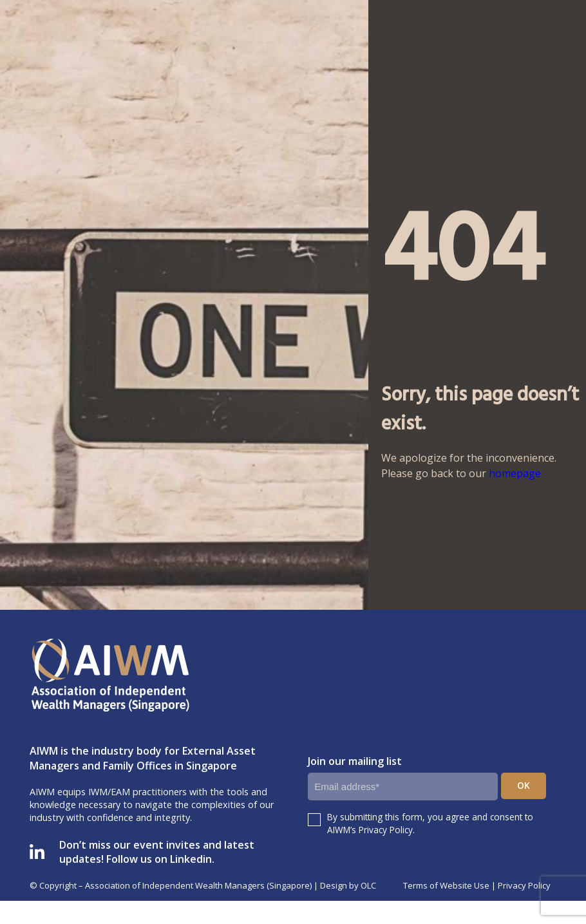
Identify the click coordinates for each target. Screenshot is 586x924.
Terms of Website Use (446, 885)
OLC (368, 885)
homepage (515, 473)
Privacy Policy (524, 885)
